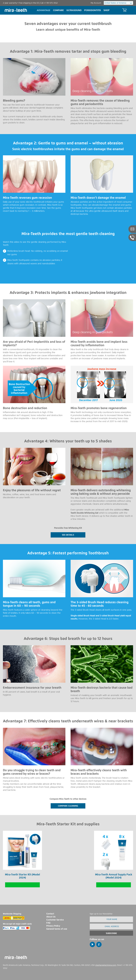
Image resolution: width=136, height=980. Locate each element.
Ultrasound (74, 10)
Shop (107, 10)
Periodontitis (93, 10)
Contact (50, 914)
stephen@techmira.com (106, 965)
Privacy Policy (53, 926)
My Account (96, 3)
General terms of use (57, 929)
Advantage (44, 10)
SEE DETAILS (68, 535)
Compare (58, 10)
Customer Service (55, 920)
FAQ (48, 923)
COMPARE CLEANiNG (68, 806)
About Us (51, 917)
